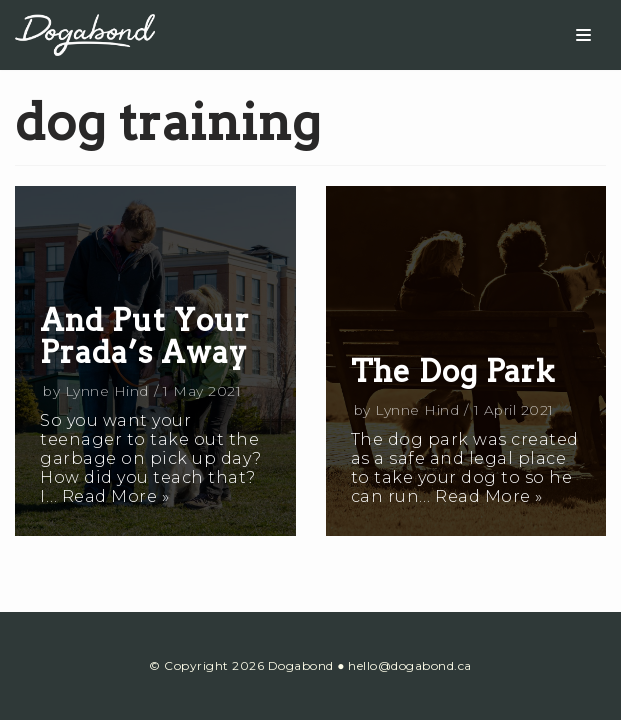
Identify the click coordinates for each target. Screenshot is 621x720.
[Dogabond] (85, 34)
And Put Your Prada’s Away (145, 336)
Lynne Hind (107, 391)
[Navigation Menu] (583, 35)
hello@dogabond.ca (410, 665)
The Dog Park (453, 371)
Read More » (116, 496)
